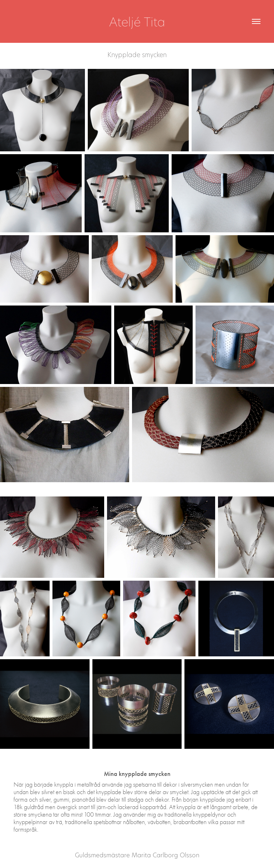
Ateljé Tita (137, 21)
